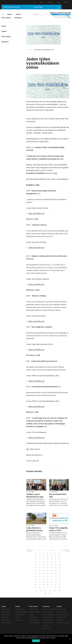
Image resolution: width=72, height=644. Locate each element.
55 (51, 571)
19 (47, 556)
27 (52, 559)
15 (59, 553)
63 (56, 573)
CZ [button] (35, 2)
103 (50, 591)
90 (52, 585)
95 (44, 588)
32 (44, 562)
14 (55, 553)
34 (52, 562)
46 (44, 568)
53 (43, 571)
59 (40, 573)
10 (40, 553)
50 (60, 568)
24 (40, 559)
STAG (42, 2)
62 (52, 573)
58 (36, 573)
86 (36, 585)
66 (40, 576)
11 (44, 553)
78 (60, 579)
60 (44, 573)
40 (48, 565)
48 (52, 568)
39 (44, 565)
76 (52, 579)
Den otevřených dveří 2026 (58, 495)
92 (60, 585)
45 (40, 568)
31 (40, 562)
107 (50, 593)
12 (47, 553)
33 (48, 562)
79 (36, 582)
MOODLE (50, 2)
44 (35, 568)
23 (36, 559)
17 (40, 556)
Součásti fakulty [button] (46, 7)
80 (40, 582)
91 (56, 585)
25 (44, 559)
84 (56, 582)
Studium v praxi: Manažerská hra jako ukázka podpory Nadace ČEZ (36, 498)
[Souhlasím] (70, 639)
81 (44, 582)
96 (48, 588)
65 (36, 576)
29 (60, 559)
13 (51, 553)
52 (40, 571)
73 (40, 579)
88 (44, 585)
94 (39, 588)
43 (60, 565)
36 (59, 562)
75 (48, 579)
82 (48, 582)
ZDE (55, 173)
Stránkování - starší (66, 551)
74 (44, 579)
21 (55, 556)
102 (45, 591)
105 (59, 591)
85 (60, 582)
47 (48, 568)
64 (60, 573)
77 (56, 579)
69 (52, 576)
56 (55, 571)
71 (60, 576)
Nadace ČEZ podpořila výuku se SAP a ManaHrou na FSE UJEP (58, 532)
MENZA (66, 2)
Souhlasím (36, 641)
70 (56, 576)
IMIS (59, 2)
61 (48, 573)
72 (36, 579)
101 (41, 591)
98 (56, 588)
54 (47, 571)
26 (48, 559)
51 (36, 571)
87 (40, 585)
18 (44, 556)
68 (48, 576)
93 (35, 588)
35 (55, 562)
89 (48, 585)
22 (59, 556)
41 (52, 565)
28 (56, 559)
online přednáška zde (36, 213)
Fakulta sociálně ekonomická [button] (16, 7)
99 (60, 588)
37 (36, 565)
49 (56, 568)
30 (36, 562)
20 (51, 556)
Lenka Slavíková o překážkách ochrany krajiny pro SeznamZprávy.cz (34, 532)
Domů (30, 50)
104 (54, 591)
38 (40, 565)
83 (52, 582)
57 (59, 571)
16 (36, 556)
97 (52, 588)
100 (36, 591)
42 (56, 565)
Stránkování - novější (30, 551)
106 (45, 593)
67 (44, 576)
